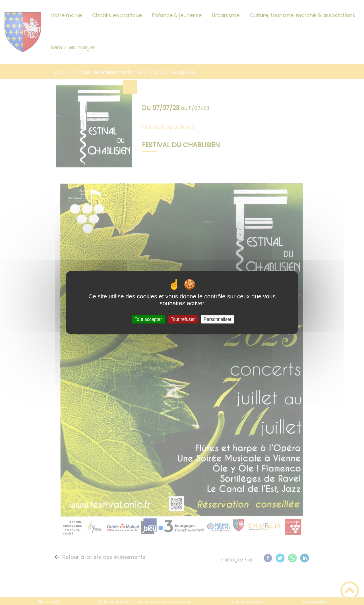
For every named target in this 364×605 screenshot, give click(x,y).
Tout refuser (183, 319)
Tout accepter (148, 319)
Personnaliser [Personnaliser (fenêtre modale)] (218, 319)
